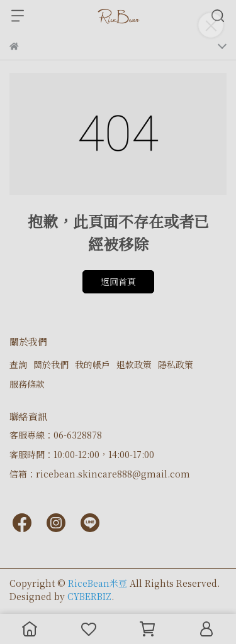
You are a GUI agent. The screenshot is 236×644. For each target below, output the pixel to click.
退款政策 (134, 364)
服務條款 (27, 384)
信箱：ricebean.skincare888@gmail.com (100, 474)
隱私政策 (176, 364)
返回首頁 (118, 281)
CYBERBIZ (89, 596)
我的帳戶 (93, 364)
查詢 (18, 364)
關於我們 (51, 364)
